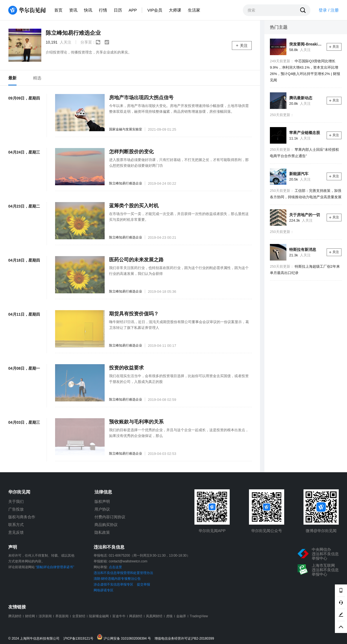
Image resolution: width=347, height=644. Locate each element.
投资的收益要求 (126, 368)
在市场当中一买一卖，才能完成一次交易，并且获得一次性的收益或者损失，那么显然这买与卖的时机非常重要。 (179, 217)
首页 (58, 10)
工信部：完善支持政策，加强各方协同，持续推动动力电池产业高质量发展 (306, 194)
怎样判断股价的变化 (131, 152)
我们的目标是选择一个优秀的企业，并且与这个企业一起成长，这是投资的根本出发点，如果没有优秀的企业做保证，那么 (179, 433)
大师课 (175, 10)
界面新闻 (62, 616)
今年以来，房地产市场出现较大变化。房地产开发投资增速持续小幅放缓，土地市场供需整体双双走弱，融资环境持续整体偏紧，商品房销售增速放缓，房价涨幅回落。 (179, 109)
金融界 (181, 616)
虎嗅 (169, 616)
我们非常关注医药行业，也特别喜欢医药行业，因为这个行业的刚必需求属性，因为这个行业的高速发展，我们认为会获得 (179, 271)
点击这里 (115, 567)
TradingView (199, 616)
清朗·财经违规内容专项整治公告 (117, 579)
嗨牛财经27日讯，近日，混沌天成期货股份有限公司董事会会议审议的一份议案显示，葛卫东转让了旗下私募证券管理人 (179, 325)
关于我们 (16, 501)
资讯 (73, 10)
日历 (118, 10)
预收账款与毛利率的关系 (136, 422)
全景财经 (79, 616)
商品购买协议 (106, 525)
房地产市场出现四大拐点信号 (141, 98)
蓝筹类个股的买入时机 (134, 206)
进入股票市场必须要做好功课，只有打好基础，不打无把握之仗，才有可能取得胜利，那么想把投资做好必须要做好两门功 (179, 163)
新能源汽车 (299, 174)
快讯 (88, 10)
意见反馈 (16, 532)
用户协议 (102, 509)
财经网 (30, 616)
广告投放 (16, 509)
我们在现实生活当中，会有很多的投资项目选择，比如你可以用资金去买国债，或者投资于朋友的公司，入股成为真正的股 (179, 379)
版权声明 (102, 501)
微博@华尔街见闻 (321, 531)
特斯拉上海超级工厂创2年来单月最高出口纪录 (305, 270)
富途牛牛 (119, 616)
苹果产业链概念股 (305, 133)
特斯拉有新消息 (303, 249)
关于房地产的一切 (305, 215)
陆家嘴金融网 (99, 616)
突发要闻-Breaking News (306, 44)
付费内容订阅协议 (110, 517)
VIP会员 (155, 10)
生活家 (194, 10)
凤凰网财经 (154, 616)
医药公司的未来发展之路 (136, 260)
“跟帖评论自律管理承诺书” (55, 567)
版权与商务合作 (22, 517)
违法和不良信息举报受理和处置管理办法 (123, 573)
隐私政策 (102, 532)
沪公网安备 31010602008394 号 (125, 637)
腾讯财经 (15, 616)
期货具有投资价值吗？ (134, 314)
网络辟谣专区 (104, 590)
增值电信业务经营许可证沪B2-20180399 (184, 639)
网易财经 (136, 616)
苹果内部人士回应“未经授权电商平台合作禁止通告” (304, 153)
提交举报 (143, 584)
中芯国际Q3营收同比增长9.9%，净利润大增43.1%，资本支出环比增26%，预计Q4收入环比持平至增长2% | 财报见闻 (305, 71)
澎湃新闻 (45, 616)
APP (133, 10)
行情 (103, 10)
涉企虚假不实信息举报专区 (113, 584)
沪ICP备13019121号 (80, 639)
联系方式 (16, 525)
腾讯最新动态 (301, 98)
